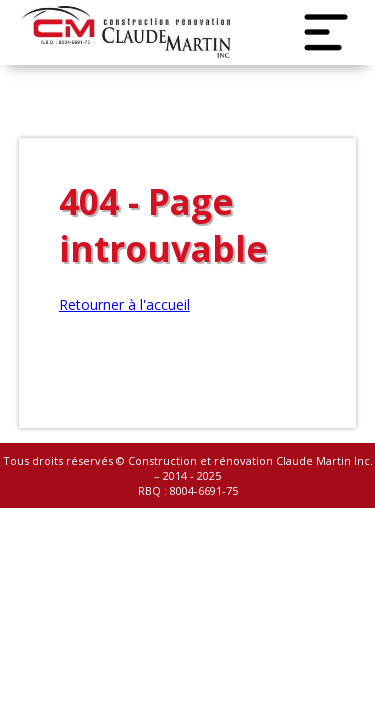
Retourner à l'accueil (124, 304)
